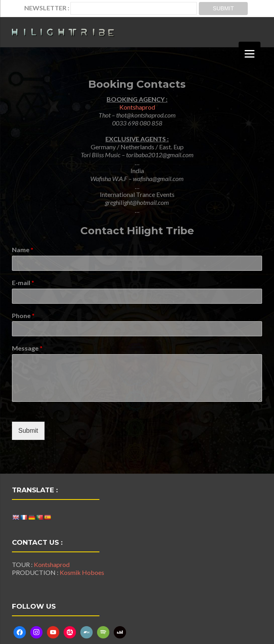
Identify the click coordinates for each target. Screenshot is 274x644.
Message (27, 348)
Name (23, 250)
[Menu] (250, 53)
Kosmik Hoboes (82, 572)
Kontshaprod (137, 107)
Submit (28, 431)
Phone (23, 315)
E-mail (23, 282)
